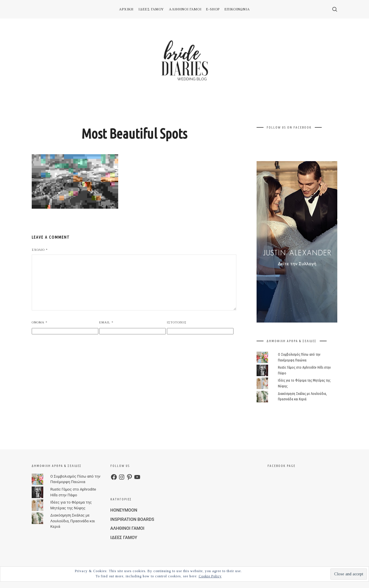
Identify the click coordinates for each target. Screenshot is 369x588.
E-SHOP (213, 9)
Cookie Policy (210, 576)
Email (106, 322)
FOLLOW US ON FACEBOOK (289, 127)
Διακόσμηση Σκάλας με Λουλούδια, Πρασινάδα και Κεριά (73, 521)
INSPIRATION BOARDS (132, 519)
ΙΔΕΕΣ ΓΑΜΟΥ (151, 9)
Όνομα (40, 322)
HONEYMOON (124, 510)
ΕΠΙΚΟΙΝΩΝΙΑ (237, 9)
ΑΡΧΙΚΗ (126, 9)
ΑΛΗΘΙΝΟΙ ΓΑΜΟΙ (185, 9)
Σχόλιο (40, 250)
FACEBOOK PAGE (282, 466)
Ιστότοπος (177, 322)
